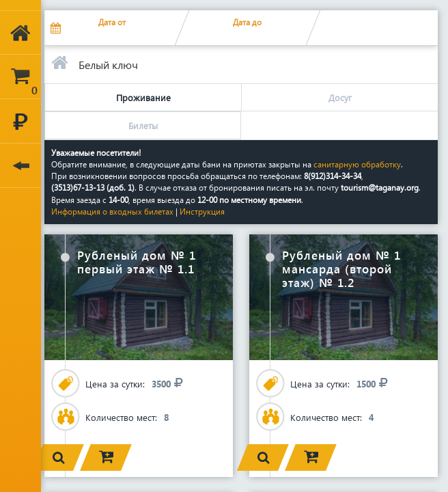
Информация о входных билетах (113, 211)
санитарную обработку (357, 164)
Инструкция (202, 211)
